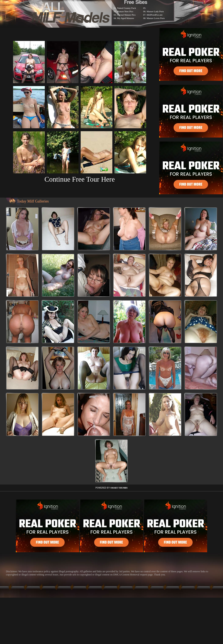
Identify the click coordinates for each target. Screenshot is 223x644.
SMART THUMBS (119, 488)
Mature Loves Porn (156, 18)
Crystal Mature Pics (126, 15)
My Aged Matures (126, 18)
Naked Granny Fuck (127, 8)
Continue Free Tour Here (80, 179)
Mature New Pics (125, 11)
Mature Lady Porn (155, 11)
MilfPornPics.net (155, 15)
